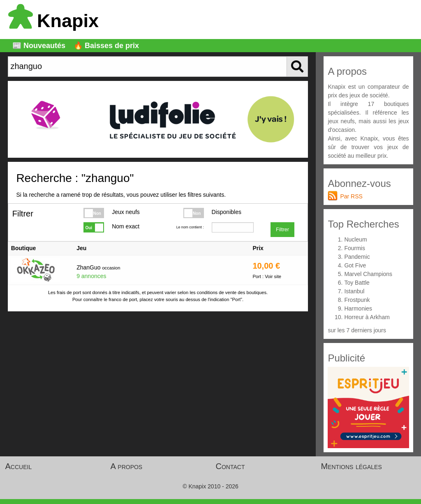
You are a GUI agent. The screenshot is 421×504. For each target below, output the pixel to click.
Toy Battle (357, 283)
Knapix (53, 21)
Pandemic (357, 257)
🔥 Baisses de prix (106, 46)
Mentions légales (352, 466)
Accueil (19, 466)
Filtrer (282, 230)
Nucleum (355, 239)
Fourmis (355, 248)
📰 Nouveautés (39, 46)
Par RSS (351, 196)
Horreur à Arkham (367, 317)
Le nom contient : (190, 227)
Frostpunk (357, 300)
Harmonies (358, 308)
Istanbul (354, 291)
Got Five (355, 265)
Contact (230, 466)
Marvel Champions (368, 274)
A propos (127, 466)
